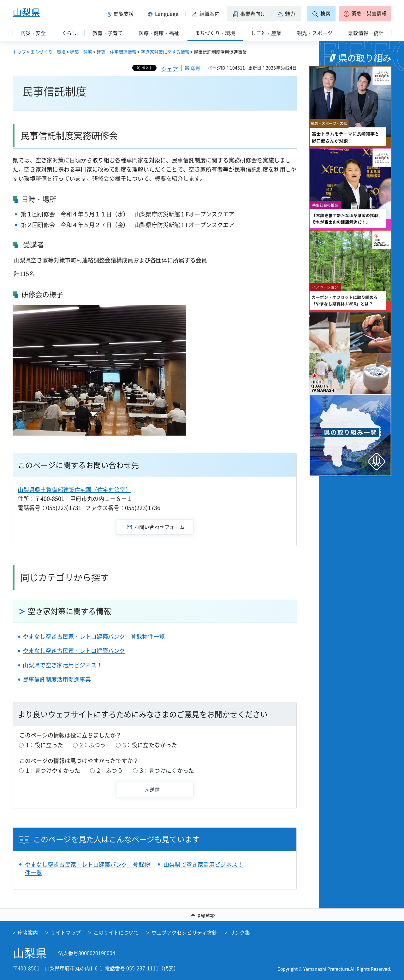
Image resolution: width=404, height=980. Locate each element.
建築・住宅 (81, 52)
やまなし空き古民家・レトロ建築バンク (74, 651)
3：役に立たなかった (150, 745)
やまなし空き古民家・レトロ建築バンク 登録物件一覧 (94, 636)
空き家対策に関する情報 (165, 52)
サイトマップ (66, 933)
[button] (121, 14)
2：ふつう (93, 745)
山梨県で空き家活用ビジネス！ (62, 665)
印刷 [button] (195, 68)
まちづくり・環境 (48, 52)
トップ (19, 52)
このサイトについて (116, 933)
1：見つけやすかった (53, 770)
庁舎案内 (28, 933)
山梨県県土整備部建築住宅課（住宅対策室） (74, 490)
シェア (169, 69)
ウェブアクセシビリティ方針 (184, 933)
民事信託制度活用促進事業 (57, 679)
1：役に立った (45, 745)
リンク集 (240, 933)
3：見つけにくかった (167, 770)
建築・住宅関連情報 (116, 52)
